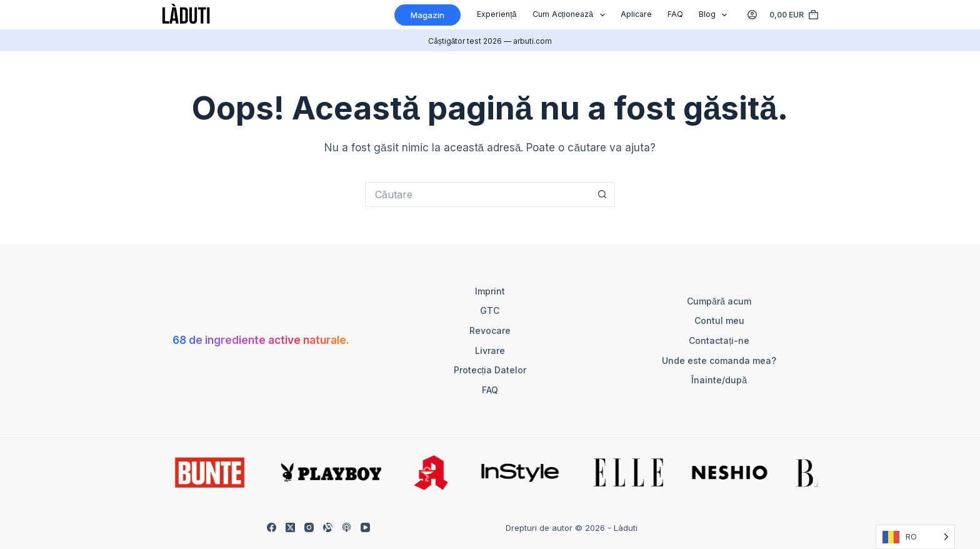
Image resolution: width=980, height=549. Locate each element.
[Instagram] (309, 527)
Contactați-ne (719, 340)
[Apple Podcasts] (347, 527)
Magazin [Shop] (427, 15)
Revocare (490, 330)
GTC (490, 310)
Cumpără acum (719, 301)
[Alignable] (328, 527)
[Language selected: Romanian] (915, 537)
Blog (716, 15)
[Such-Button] (602, 194)
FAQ (675, 14)
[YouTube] (365, 527)
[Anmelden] (752, 15)
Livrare (490, 350)
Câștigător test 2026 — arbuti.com (490, 41)
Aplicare (636, 14)
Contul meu (719, 320)
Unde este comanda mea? (719, 360)
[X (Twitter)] (290, 527)
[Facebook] (272, 527)
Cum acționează (571, 15)
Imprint (490, 291)
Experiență (497, 14)
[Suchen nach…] (477, 194)
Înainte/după (719, 380)
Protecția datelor (490, 370)
